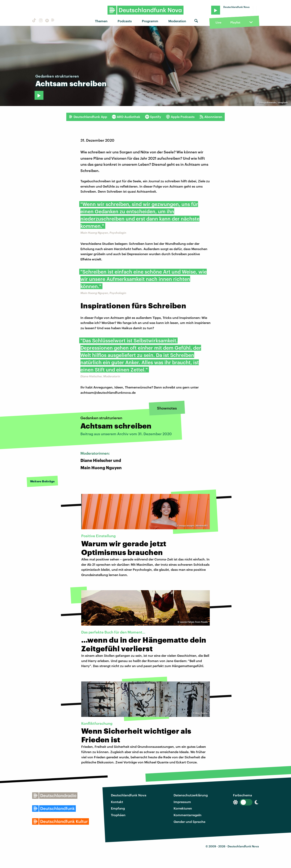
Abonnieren (211, 117)
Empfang (118, 808)
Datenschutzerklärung (191, 795)
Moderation (177, 21)
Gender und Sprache (189, 822)
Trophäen (118, 815)
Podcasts (125, 21)
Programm (150, 21)
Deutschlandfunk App (88, 117)
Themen (101, 21)
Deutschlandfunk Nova (129, 795)
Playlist (235, 22)
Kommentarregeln (188, 815)
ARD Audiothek (126, 117)
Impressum (182, 802)
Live (218, 22)
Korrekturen (183, 808)
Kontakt (117, 802)
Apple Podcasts (180, 117)
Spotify (153, 117)
